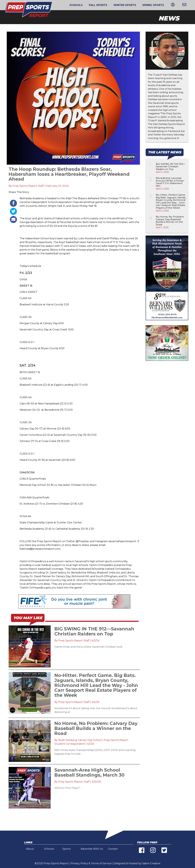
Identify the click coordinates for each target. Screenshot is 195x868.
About (30, 849)
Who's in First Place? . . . (69, 788)
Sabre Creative (151, 863)
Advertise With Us (92, 849)
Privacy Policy (79, 863)
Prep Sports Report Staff (28, 186)
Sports (66, 849)
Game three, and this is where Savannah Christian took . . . (90, 647)
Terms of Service (101, 863)
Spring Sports (153, 5)
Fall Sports (98, 5)
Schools (76, 5)
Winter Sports (125, 5)
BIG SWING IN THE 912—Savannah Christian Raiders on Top (171, 167)
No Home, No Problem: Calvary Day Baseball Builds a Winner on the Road (170, 221)
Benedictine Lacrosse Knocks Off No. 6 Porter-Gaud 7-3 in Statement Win (170, 182)
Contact (113, 849)
